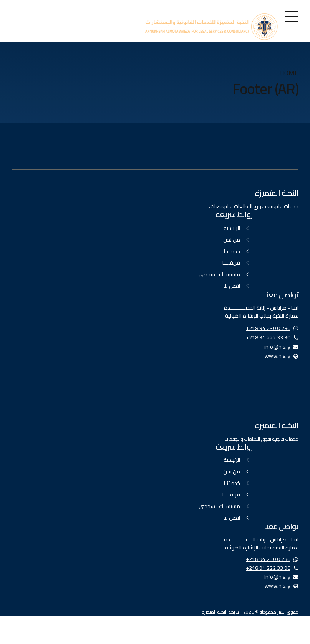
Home (289, 73)
